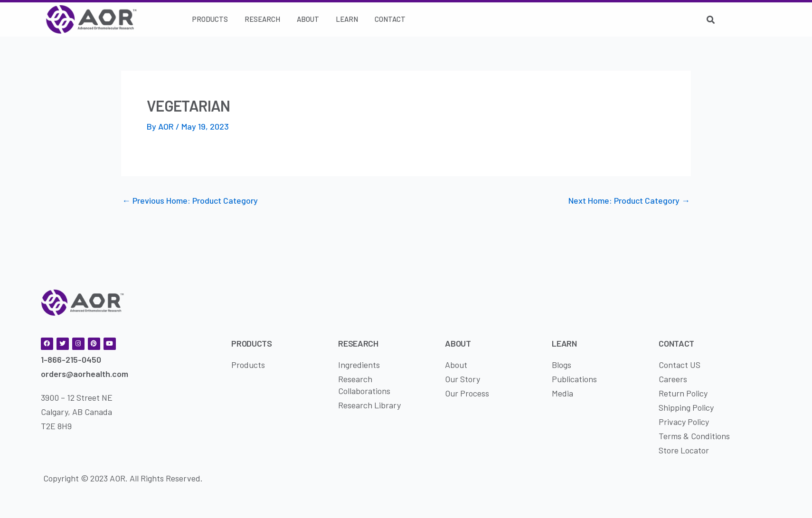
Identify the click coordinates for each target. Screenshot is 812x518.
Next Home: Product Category (629, 200)
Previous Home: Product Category (190, 200)
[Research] (262, 19)
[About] (308, 19)
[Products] (210, 19)
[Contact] (390, 19)
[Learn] (347, 19)
